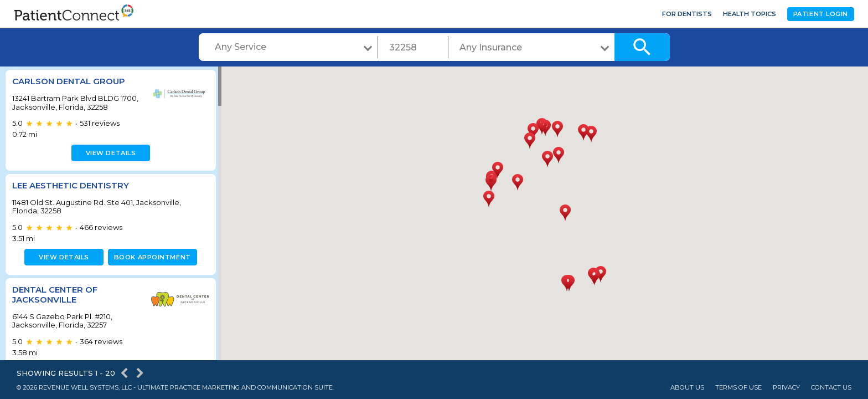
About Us (687, 388)
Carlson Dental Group (69, 81)
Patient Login (821, 14)
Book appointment (150, 257)
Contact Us (831, 388)
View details (109, 153)
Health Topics (750, 14)
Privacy (786, 388)
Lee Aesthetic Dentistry (71, 185)
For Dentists (687, 14)
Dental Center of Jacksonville (55, 295)
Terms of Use (738, 388)
